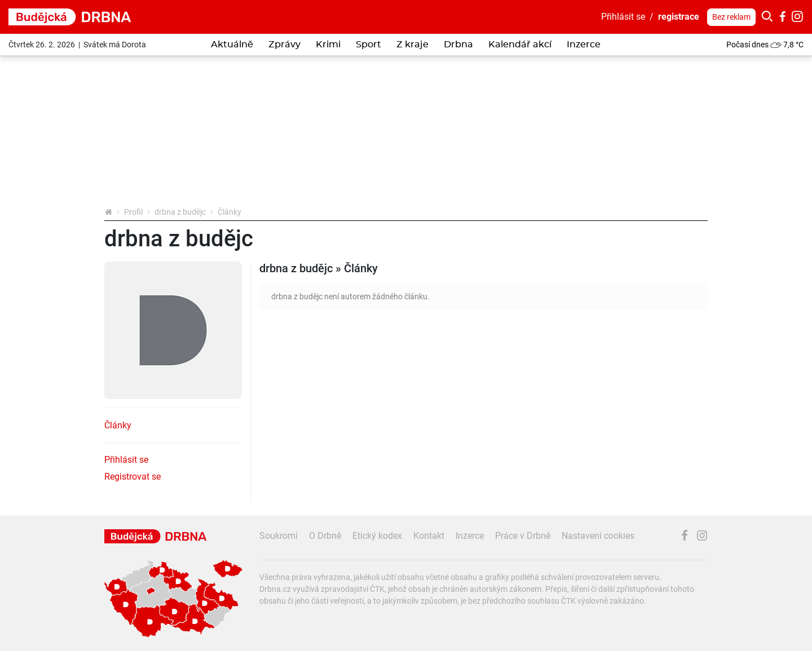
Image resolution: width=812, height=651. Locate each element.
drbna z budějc (180, 212)
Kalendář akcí (520, 45)
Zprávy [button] (284, 45)
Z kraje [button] (412, 45)
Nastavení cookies (598, 536)
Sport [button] (369, 45)
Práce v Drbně (523, 536)
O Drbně (325, 536)
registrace (679, 17)
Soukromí (279, 536)
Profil (133, 212)
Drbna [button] (458, 45)
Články (118, 425)
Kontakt (429, 536)
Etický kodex (377, 536)
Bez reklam (731, 17)
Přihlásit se (623, 17)
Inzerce (584, 45)
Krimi (328, 45)
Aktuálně (232, 45)
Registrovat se (133, 477)
